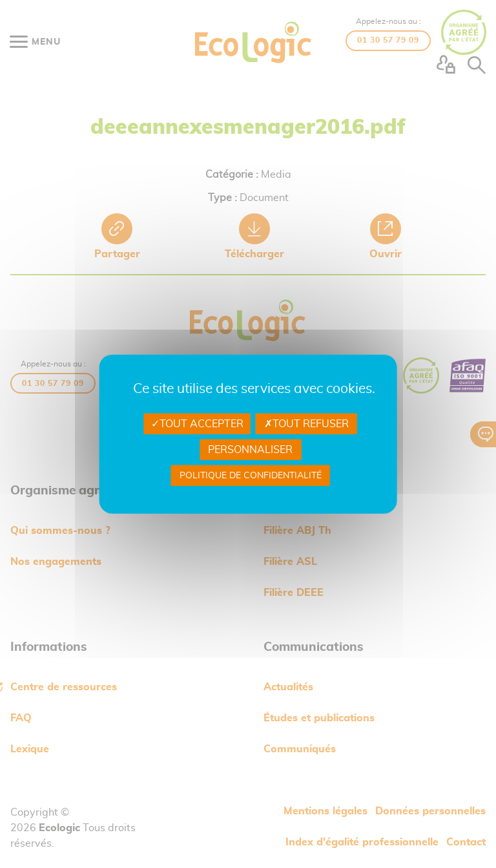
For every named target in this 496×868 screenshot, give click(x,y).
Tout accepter (197, 423)
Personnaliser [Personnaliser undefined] (250, 450)
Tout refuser (306, 423)
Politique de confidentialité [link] (251, 476)
